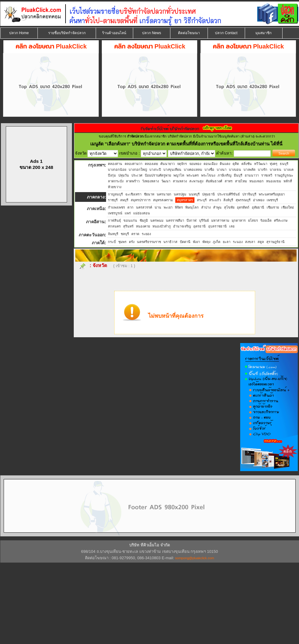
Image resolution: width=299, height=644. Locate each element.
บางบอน (235, 170)
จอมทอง (195, 164)
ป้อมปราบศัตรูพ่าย (158, 175)
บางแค (289, 170)
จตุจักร (182, 164)
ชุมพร (122, 242)
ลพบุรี (124, 200)
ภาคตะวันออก (92, 235)
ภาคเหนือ (96, 209)
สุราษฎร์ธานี (276, 242)
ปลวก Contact (226, 33)
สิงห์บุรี (228, 200)
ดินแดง (225, 164)
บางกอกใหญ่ (138, 170)
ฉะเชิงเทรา (133, 194)
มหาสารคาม (220, 220)
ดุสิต (236, 164)
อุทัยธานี (258, 207)
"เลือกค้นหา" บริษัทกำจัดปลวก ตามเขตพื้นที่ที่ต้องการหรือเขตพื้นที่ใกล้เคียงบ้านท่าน (188, 144)
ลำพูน (217, 207)
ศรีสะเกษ (281, 220)
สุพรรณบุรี (243, 200)
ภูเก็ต (217, 242)
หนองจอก (256, 181)
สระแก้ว (215, 200)
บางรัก (263, 170)
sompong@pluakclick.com (195, 558)
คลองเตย (151, 164)
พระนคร (193, 175)
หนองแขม (274, 181)
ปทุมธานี (208, 194)
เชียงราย (273, 207)
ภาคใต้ (98, 243)
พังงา (196, 242)
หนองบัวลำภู (162, 226)
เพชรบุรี (272, 200)
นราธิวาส (170, 242)
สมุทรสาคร (185, 200)
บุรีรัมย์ (204, 220)
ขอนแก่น (130, 220)
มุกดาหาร (239, 220)
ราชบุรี (113, 200)
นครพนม (157, 220)
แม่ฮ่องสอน (142, 213)
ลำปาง (206, 207)
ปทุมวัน (124, 175)
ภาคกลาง (96, 197)
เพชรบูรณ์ (115, 213)
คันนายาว (167, 164)
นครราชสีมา (175, 220)
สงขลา (250, 242)
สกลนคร (114, 226)
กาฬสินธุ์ (114, 220)
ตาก (130, 207)
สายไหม (241, 181)
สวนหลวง (180, 181)
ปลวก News (151, 33)
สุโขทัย (229, 207)
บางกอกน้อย (117, 170)
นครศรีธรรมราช (149, 242)
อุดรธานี (199, 226)
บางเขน (276, 170)
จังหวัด (100, 265)
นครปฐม (180, 194)
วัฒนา (166, 181)
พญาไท (179, 175)
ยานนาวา (252, 175)
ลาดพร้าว (133, 181)
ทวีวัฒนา (261, 164)
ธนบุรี (284, 164)
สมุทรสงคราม (163, 200)
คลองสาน (115, 164)
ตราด (135, 234)
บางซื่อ (209, 170)
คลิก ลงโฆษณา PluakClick (51, 46)
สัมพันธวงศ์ (214, 181)
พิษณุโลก (192, 207)
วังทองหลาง (150, 181)
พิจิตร (179, 207)
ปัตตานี (185, 242)
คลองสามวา (133, 164)
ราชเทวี (267, 175)
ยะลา (227, 242)
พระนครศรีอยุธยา (272, 194)
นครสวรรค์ (144, 207)
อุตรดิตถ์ (243, 207)
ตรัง (132, 242)
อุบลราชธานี (217, 226)
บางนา (222, 170)
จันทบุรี (113, 234)
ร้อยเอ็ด (266, 220)
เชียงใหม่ (288, 207)
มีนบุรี (238, 175)
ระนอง (238, 242)
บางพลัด (249, 170)
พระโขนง (208, 175)
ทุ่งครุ (274, 164)
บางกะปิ (155, 170)
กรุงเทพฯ (96, 165)
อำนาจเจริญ (182, 226)
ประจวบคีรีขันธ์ (229, 194)
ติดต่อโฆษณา (189, 33)
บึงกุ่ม (112, 175)
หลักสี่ (288, 181)
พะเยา (168, 207)
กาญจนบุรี (115, 194)
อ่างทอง (259, 200)
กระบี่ (112, 242)
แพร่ (128, 213)
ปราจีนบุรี (249, 194)
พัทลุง (206, 242)
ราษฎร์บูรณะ (284, 175)
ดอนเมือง (210, 164)
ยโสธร (253, 220)
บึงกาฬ (192, 220)
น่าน (158, 207)
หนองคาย (143, 226)
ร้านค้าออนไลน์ (114, 33)
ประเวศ (137, 175)
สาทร (229, 181)
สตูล (261, 242)
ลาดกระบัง (116, 181)
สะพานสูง (196, 181)
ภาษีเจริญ (224, 175)
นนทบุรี (194, 194)
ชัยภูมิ (144, 220)
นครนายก (164, 194)
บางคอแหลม (193, 170)
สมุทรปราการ (141, 200)
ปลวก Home (19, 33)
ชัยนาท (149, 194)
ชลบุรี (125, 234)
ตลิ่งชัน (247, 164)
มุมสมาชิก (263, 33)
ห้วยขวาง (115, 187)
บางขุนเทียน (172, 170)
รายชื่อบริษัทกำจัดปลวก (67, 33)
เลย (232, 226)
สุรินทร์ (128, 226)
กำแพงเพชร (116, 207)
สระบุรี (202, 200)
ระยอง (146, 234)
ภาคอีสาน (95, 222)
